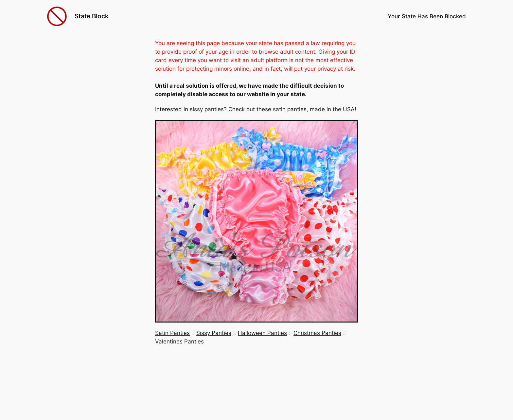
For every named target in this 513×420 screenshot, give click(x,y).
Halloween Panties (262, 333)
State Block (92, 16)
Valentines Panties (179, 341)
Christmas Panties (317, 333)
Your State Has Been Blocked (427, 16)
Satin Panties (172, 333)
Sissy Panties (214, 333)
